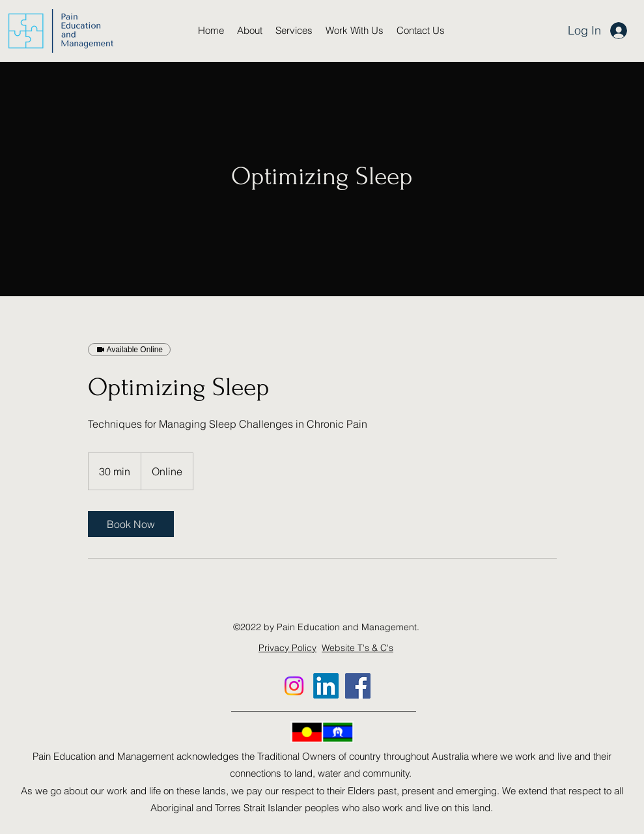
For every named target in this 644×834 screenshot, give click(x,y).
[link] (131, 524)
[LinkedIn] (326, 686)
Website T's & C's (357, 648)
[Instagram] (294, 686)
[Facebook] (358, 686)
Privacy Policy (287, 648)
